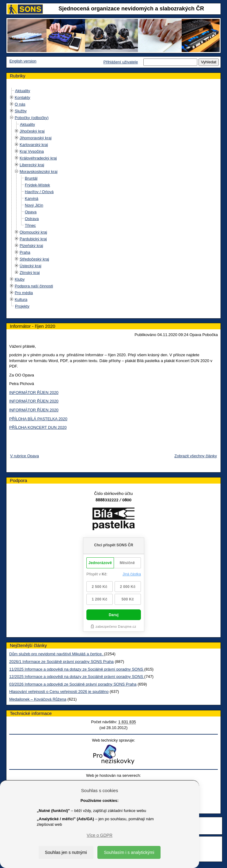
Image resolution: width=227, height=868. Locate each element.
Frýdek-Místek (37, 185)
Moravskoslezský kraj (39, 172)
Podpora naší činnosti (34, 286)
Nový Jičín (34, 205)
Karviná (32, 198)
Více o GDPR (100, 835)
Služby (21, 111)
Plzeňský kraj (31, 246)
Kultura (21, 299)
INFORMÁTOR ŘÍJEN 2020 (34, 393)
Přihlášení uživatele (121, 62)
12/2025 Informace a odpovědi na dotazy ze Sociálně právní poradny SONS (77, 677)
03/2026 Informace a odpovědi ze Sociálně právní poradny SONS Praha (73, 684)
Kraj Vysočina (32, 151)
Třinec (30, 225)
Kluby (20, 279)
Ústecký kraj (30, 266)
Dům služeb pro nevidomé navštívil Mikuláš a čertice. (57, 654)
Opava (31, 212)
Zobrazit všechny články (196, 456)
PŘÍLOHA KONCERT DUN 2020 (38, 427)
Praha (25, 252)
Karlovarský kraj (34, 145)
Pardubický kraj (33, 239)
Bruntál (31, 178)
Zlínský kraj (30, 273)
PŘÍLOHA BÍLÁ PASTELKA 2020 (38, 419)
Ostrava (32, 219)
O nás (20, 104)
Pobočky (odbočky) (32, 118)
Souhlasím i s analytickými (129, 852)
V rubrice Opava (25, 456)
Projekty (22, 306)
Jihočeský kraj (32, 131)
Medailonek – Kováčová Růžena (38, 699)
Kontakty (23, 97)
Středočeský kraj (34, 259)
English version (23, 61)
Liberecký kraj (32, 165)
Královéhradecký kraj (38, 158)
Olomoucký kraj (33, 232)
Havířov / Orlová (39, 192)
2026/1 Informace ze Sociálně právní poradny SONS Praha (61, 662)
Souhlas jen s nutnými (66, 852)
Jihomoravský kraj (36, 138)
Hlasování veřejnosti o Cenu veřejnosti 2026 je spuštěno (59, 692)
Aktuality (23, 91)
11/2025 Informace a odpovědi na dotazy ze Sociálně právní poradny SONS (77, 669)
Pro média (24, 293)
